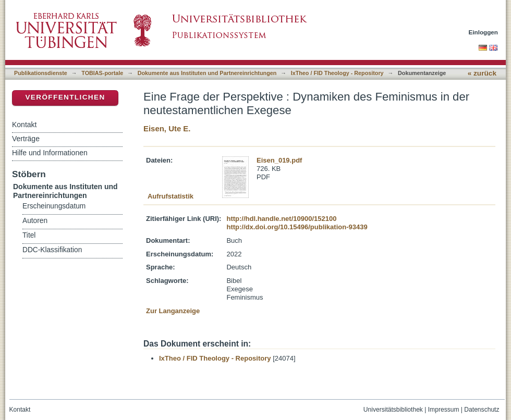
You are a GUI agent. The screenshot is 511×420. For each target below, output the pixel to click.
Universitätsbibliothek (393, 410)
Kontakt (24, 125)
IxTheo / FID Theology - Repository (337, 73)
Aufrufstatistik (171, 196)
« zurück (482, 73)
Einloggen (484, 32)
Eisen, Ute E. (167, 128)
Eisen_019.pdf (279, 160)
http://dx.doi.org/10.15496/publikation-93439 (297, 227)
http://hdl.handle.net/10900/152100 (281, 219)
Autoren (35, 221)
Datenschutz (482, 410)
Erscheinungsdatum (54, 206)
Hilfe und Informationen (50, 153)
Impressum (444, 410)
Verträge (26, 139)
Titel (29, 235)
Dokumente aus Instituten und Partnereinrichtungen (207, 73)
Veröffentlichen (65, 97)
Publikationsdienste (41, 73)
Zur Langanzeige (173, 311)
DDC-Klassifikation (52, 250)
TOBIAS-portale (102, 73)
